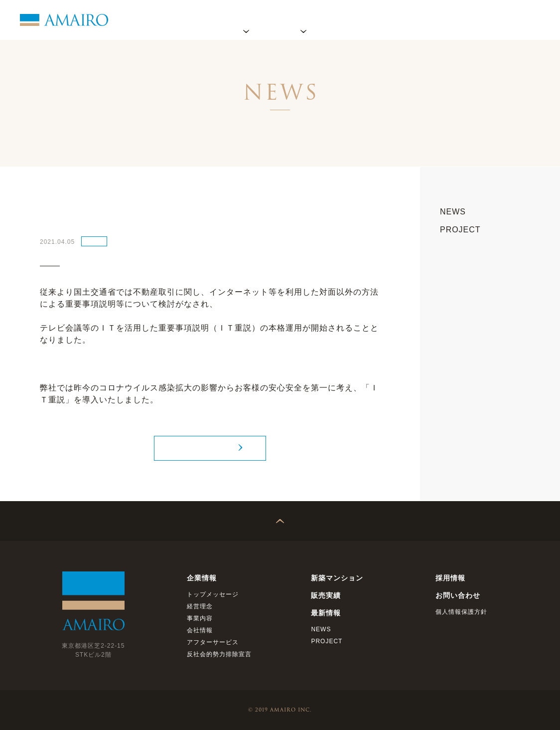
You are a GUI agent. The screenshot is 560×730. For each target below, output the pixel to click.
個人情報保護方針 (461, 612)
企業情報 (246, 20)
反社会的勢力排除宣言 (219, 654)
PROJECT (460, 230)
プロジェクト (303, 20)
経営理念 (200, 606)
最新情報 (411, 20)
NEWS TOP (204, 448)
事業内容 (200, 618)
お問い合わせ (518, 20)
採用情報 (460, 20)
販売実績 (361, 20)
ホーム (200, 20)
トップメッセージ (213, 594)
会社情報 (200, 630)
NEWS (94, 241)
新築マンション (337, 578)
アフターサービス (213, 642)
